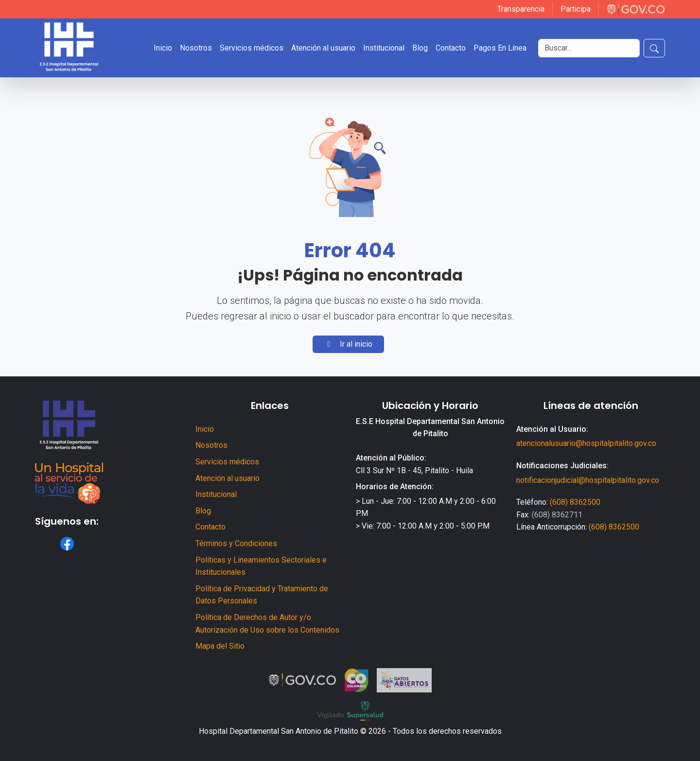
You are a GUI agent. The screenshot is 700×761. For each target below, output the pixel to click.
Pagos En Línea (500, 48)
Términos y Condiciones (236, 543)
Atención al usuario (323, 48)
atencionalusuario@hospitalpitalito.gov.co (586, 443)
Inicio (163, 48)
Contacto (451, 48)
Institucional (384, 48)
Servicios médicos (252, 48)
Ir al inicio (348, 344)
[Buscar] (589, 48)
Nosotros (196, 48)
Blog (420, 48)
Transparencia (521, 9)
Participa (576, 9)
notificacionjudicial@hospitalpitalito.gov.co (588, 480)
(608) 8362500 (575, 502)
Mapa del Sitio (220, 646)
